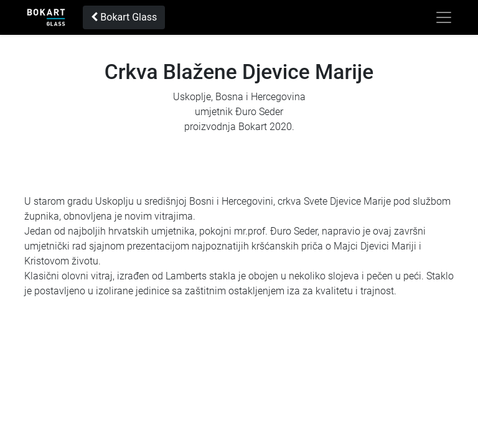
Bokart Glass (124, 17)
